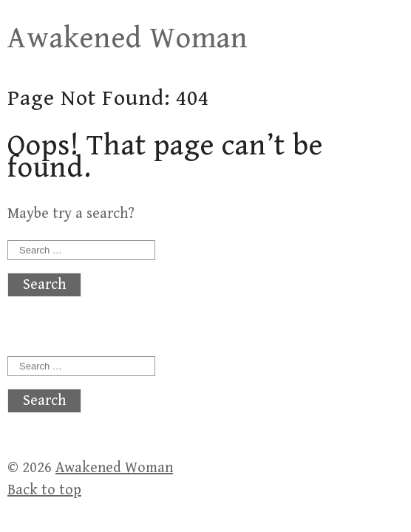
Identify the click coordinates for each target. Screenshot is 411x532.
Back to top (44, 490)
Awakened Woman (128, 38)
